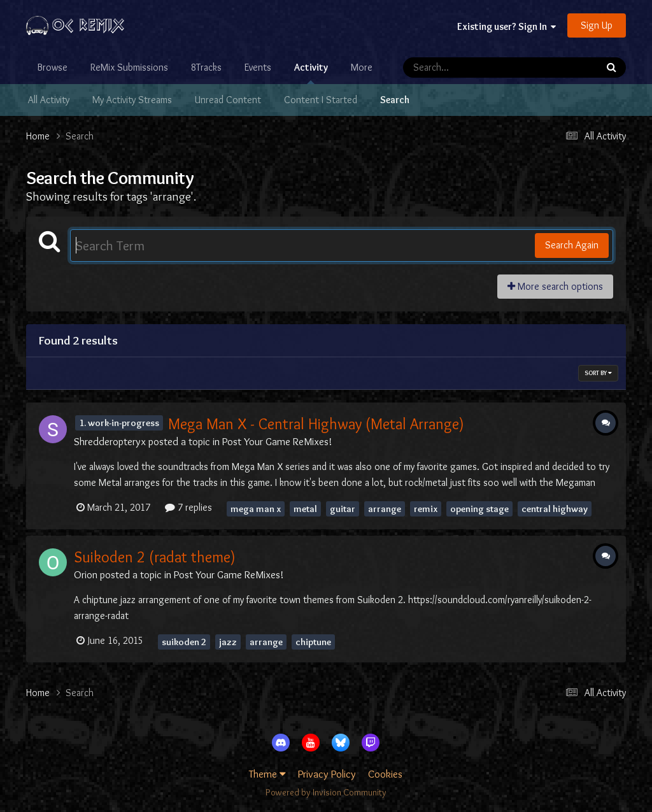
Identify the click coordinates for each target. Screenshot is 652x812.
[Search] (464, 68)
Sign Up (597, 25)
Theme (267, 774)
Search (395, 100)
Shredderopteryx (110, 441)
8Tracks (206, 67)
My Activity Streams (132, 100)
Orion (86, 574)
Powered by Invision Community (326, 792)
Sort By (598, 373)
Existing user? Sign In (507, 26)
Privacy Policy (327, 774)
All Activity (49, 100)
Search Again (572, 245)
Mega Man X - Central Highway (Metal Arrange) (316, 424)
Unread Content (228, 100)
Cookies (385, 774)
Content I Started (321, 100)
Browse (53, 67)
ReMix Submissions (129, 67)
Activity (311, 73)
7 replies (188, 507)
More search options (555, 286)
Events (258, 67)
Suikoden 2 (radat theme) (155, 557)
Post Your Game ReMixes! (277, 441)
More (362, 67)
